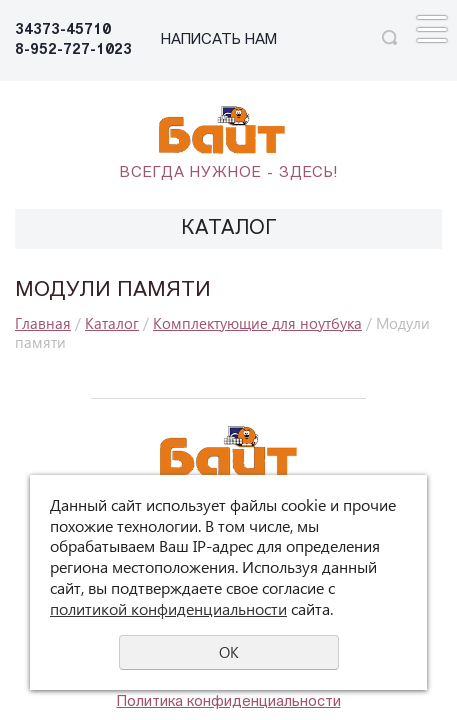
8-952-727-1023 (73, 50)
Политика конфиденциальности (229, 702)
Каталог (112, 323)
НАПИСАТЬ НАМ (219, 40)
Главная (43, 323)
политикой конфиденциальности (168, 608)
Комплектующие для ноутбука (257, 323)
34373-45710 (63, 30)
